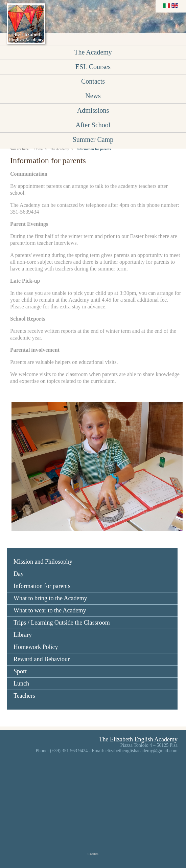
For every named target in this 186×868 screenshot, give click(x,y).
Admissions (93, 110)
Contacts (93, 81)
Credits (93, 854)
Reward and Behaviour (42, 659)
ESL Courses (93, 67)
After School (93, 125)
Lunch (21, 683)
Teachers (24, 696)
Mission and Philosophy (43, 562)
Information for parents (42, 586)
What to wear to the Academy (50, 610)
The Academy (93, 52)
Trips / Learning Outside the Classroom (62, 623)
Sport (20, 671)
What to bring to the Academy (50, 598)
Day (19, 574)
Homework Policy (36, 647)
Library (23, 635)
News (93, 96)
